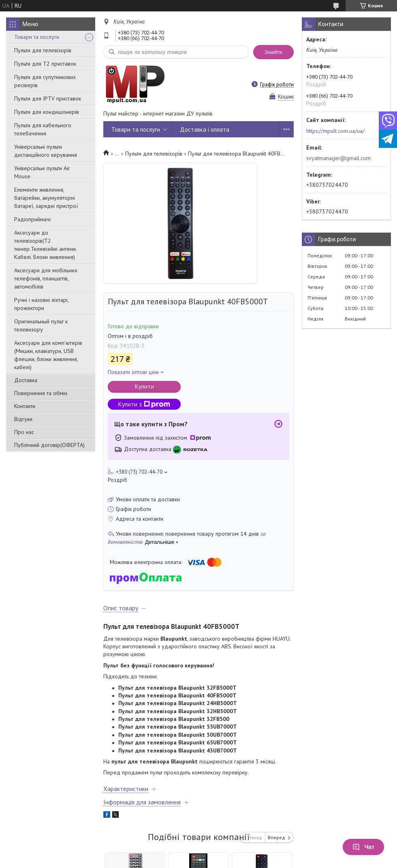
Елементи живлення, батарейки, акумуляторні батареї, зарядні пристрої (46, 198)
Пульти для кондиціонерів (47, 112)
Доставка (26, 380)
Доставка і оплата (205, 129)
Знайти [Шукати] (273, 52)
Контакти (25, 406)
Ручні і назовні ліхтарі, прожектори (41, 304)
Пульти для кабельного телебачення (43, 129)
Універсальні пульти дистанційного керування (46, 151)
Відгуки (23, 419)
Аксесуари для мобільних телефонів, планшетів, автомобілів (46, 278)
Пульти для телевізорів (43, 50)
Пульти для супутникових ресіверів (45, 81)
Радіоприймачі (32, 219)
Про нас (24, 432)
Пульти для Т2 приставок (45, 64)
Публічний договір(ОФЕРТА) (49, 445)
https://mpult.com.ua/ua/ (335, 131)
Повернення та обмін (41, 393)
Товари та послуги (37, 37)
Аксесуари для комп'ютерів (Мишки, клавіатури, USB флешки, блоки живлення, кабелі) (48, 355)
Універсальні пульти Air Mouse (42, 172)
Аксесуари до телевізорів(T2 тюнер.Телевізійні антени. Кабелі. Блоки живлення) (45, 245)
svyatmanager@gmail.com (338, 158)
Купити (144, 386)
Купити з (144, 404)
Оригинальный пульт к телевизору (41, 325)
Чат (363, 847)
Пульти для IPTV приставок (48, 98)
